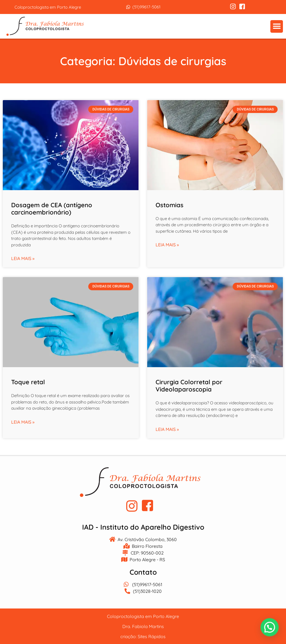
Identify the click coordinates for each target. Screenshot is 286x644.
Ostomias (170, 204)
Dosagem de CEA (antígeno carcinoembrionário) (52, 208)
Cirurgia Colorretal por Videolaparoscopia (189, 385)
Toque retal (28, 381)
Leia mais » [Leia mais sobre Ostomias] (167, 244)
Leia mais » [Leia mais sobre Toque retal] (23, 421)
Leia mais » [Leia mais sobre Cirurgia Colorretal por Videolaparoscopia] (167, 429)
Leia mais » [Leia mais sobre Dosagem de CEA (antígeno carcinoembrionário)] (23, 258)
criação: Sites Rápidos (143, 636)
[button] (277, 26)
